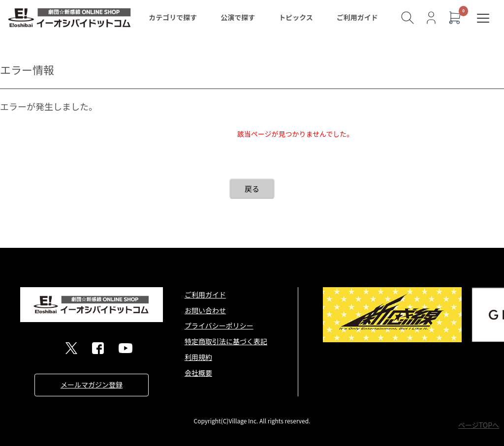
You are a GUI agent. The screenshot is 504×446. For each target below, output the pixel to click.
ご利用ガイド (357, 17)
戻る (252, 189)
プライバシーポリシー (219, 326)
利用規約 (198, 357)
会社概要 (198, 373)
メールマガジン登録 (92, 385)
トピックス (296, 17)
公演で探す (238, 17)
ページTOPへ (479, 425)
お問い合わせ (205, 310)
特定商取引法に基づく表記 (226, 341)
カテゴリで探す (173, 17)
